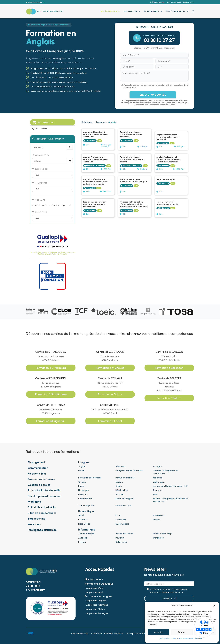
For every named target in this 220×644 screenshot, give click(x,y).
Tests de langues (124, 499)
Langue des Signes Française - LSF (170, 486)
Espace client (189, 2)
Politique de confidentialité (140, 634)
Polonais (83, 494)
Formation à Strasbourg (51, 368)
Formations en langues (99, 597)
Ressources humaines (41, 479)
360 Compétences (176, 12)
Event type (40, 212)
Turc (155, 494)
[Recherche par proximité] (70, 161)
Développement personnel (44, 496)
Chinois (82, 482)
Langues (101, 122)
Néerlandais (122, 490)
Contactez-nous (174, 2)
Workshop (34, 524)
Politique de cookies (168, 639)
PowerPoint (159, 515)
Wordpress (158, 538)
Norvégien (84, 490)
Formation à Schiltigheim (51, 394)
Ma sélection (44, 122)
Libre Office (84, 524)
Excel (118, 515)
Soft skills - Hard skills (42, 507)
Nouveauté (40, 183)
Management (36, 462)
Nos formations (109, 12)
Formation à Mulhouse (110, 368)
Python (82, 542)
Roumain (157, 490)
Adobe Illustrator (124, 534)
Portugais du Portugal (90, 478)
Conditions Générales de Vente (190, 639)
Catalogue (87, 122)
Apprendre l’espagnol (97, 613)
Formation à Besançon (169, 368)
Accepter (158, 632)
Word (81, 515)
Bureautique (86, 511)
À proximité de (41, 155)
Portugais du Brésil (125, 478)
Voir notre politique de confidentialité (167, 592)
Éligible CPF (40, 169)
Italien (81, 471)
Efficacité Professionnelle (44, 490)
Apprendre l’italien (96, 609)
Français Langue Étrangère (129, 471)
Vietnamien (159, 482)
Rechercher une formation (48, 139)
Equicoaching (37, 519)
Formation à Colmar (110, 394)
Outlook (82, 520)
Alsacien (120, 494)
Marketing (34, 502)
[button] (214, 606)
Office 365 (121, 520)
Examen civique (123, 506)
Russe (81, 486)
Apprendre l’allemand (97, 605)
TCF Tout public (86, 506)
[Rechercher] (70, 147)
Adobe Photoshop (162, 534)
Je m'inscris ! (169, 598)
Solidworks (121, 542)
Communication (38, 468)
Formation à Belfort (169, 398)
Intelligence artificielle (42, 530)
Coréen (119, 482)
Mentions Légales (79, 634)
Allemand (120, 466)
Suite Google (122, 524)
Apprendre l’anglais (96, 601)
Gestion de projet (39, 485)
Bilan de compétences (42, 513)
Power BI (120, 538)
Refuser (182, 632)
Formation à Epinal (110, 421)
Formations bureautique (99, 584)
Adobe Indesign (86, 534)
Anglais (82, 466)
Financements (152, 12)
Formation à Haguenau (51, 421)
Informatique (87, 530)
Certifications (85, 499)
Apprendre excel (95, 592)
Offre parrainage (157, 2)
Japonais (157, 478)
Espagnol (158, 466)
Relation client (37, 474)
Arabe (119, 486)
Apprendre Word (95, 588)
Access (156, 520)
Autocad (83, 538)
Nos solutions (131, 12)
